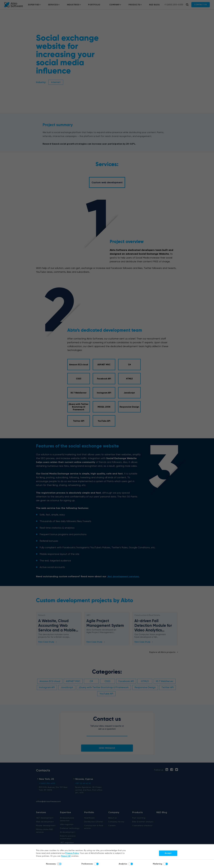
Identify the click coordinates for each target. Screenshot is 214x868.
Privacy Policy (72, 853)
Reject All (66, 856)
